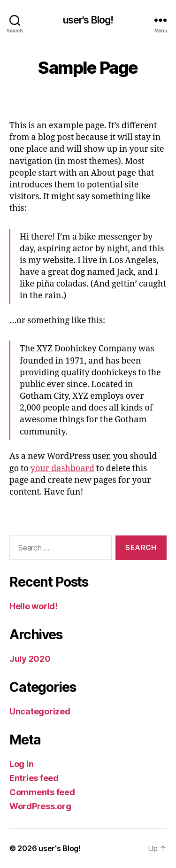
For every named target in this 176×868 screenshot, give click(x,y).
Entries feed (34, 778)
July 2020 (30, 659)
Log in (21, 764)
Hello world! (34, 606)
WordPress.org (40, 806)
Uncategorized (40, 711)
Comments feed (42, 792)
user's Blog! (88, 20)
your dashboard (62, 469)
